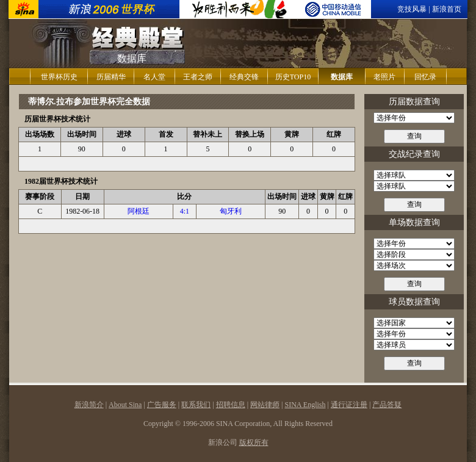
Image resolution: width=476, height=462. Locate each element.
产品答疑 (387, 405)
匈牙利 (231, 211)
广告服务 (162, 405)
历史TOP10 (293, 77)
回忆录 (425, 77)
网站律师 (265, 405)
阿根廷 (139, 211)
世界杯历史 (59, 77)
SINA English (305, 405)
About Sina (125, 405)
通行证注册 (349, 405)
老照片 (384, 77)
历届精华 (111, 77)
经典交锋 (244, 77)
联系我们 (196, 405)
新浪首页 (447, 9)
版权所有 (254, 442)
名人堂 (154, 77)
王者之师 (198, 77)
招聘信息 (231, 405)
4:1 (185, 211)
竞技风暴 (412, 9)
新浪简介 (89, 405)
